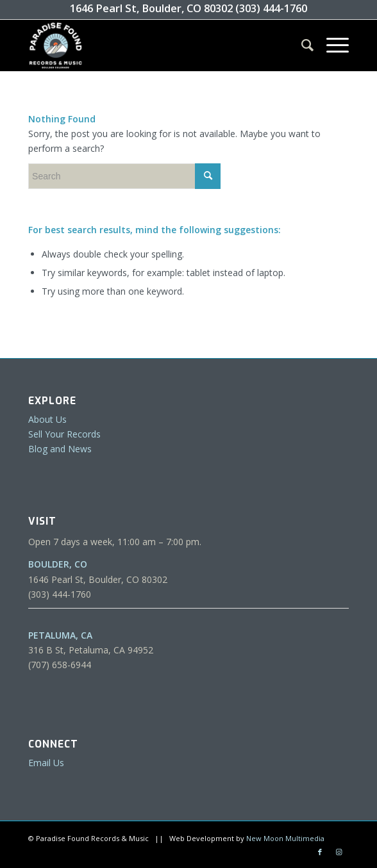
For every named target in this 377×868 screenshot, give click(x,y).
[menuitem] (301, 45)
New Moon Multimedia (285, 838)
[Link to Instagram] (339, 852)
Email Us (46, 763)
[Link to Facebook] (320, 852)
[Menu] (331, 45)
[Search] (301, 45)
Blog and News (60, 449)
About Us (47, 419)
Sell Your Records (64, 434)
